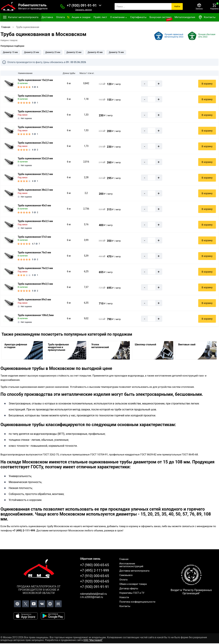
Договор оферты (129, 588)
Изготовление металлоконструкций (131, 565)
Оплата (60, 17)
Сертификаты (138, 17)
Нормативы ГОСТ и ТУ (132, 593)
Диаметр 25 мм (53, 52)
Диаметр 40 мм (95, 52)
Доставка (47, 17)
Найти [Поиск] (177, 6)
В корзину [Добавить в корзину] (207, 84)
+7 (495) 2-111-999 (95, 570)
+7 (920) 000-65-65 (95, 581)
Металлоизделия (185, 17)
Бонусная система (161, 17)
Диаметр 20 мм (31, 52)
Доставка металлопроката (134, 571)
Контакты (207, 17)
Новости (124, 597)
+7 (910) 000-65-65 (95, 576)
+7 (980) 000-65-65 (95, 565)
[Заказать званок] (62, 6)
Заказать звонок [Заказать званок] (83, 10)
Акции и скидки (81, 17)
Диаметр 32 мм (74, 52)
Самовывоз (126, 575)
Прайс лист (100, 17)
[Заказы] (199, 6)
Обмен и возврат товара (133, 584)
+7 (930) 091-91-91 (82, 5)
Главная (124, 559)
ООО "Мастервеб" (93, 640)
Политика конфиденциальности (137, 602)
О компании (117, 17)
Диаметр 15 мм (10, 52)
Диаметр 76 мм (116, 52)
